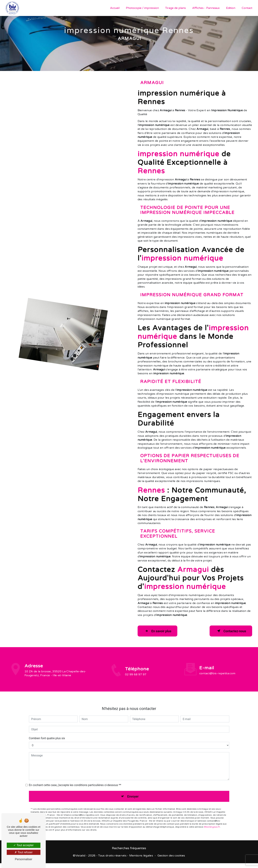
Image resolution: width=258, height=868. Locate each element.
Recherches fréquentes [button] (129, 849)
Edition (230, 8)
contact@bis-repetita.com (217, 668)
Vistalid (80, 856)
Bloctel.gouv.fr (212, 822)
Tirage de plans (175, 8)
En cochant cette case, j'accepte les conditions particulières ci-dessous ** (75, 780)
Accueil (114, 8)
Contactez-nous (229, 631)
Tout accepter (23, 845)
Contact (247, 8)
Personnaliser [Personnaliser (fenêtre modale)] (24, 859)
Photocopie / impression (142, 8)
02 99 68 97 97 (136, 680)
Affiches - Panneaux (206, 8)
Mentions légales (141, 856)
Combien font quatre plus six (47, 733)
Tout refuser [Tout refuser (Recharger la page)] (24, 852)
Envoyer (133, 791)
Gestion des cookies (171, 856)
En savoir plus (159, 631)
